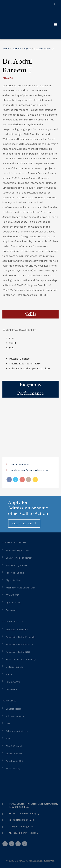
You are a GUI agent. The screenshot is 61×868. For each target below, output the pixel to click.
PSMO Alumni (13, 682)
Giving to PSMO (14, 754)
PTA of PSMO (13, 595)
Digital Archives (14, 580)
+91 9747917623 (20, 464)
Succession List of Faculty (19, 645)
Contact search (14, 709)
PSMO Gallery (13, 769)
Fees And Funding (15, 573)
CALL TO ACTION (24, 524)
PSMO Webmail (14, 746)
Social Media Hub (15, 761)
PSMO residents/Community (21, 659)
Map (8, 739)
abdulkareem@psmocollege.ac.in (30, 470)
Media (9, 674)
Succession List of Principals (20, 637)
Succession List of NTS (18, 652)
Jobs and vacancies (16, 716)
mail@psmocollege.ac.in (22, 827)
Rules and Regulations (17, 550)
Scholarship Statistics (17, 731)
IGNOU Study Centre (17, 565)
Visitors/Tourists (14, 667)
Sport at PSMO (14, 603)
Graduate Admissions (17, 630)
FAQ (8, 724)
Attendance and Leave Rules (21, 588)
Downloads (11, 610)
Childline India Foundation (19, 558)
